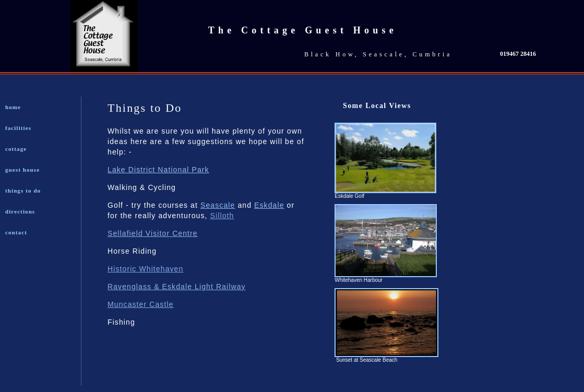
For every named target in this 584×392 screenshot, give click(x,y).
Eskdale (269, 205)
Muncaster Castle (141, 304)
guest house (22, 170)
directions (20, 211)
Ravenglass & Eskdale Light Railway (177, 287)
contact (16, 232)
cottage (16, 149)
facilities (18, 128)
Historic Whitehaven (145, 269)
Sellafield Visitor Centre (153, 233)
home (13, 107)
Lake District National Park (158, 170)
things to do (23, 191)
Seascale (218, 205)
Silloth (222, 216)
